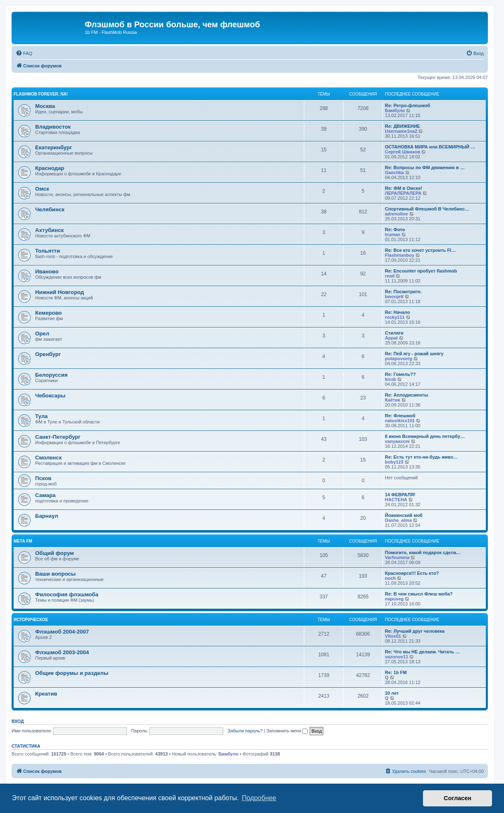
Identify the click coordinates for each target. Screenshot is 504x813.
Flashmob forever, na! (41, 94)
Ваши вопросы (55, 574)
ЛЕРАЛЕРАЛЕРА (403, 193)
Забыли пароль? (245, 731)
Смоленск (48, 458)
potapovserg (399, 359)
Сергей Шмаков (402, 152)
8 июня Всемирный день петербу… (425, 436)
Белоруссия (51, 375)
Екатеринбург (54, 147)
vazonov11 (397, 657)
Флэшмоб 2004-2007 (62, 632)
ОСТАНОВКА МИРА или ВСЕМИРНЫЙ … (430, 147)
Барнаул (47, 516)
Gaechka (394, 172)
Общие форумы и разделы (72, 673)
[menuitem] (24, 53)
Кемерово (48, 313)
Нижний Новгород (60, 292)
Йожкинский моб (404, 515)
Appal (391, 338)
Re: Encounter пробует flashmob (421, 271)
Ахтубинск (49, 230)
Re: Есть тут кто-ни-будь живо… (421, 457)
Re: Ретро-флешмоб (407, 105)
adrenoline (397, 214)
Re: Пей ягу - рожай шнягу (414, 354)
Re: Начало (398, 312)
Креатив (46, 694)
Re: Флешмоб (400, 416)
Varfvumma (397, 557)
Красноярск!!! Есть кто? (412, 573)
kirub (391, 379)
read (390, 276)
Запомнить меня (287, 731)
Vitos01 (393, 636)
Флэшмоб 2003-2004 (62, 652)
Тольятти (48, 251)
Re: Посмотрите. (403, 292)
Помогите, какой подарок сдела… (423, 552)
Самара (45, 495)
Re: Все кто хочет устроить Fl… (420, 250)
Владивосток (53, 127)
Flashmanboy (400, 255)
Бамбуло (395, 110)
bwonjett (394, 297)
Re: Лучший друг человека (415, 631)
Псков (43, 478)
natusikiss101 (400, 421)
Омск (42, 189)
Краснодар (50, 168)
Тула (41, 416)
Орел (42, 334)
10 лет (392, 693)
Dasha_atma (398, 520)
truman (393, 234)
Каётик (393, 400)
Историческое (31, 620)
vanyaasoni (397, 441)
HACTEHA (396, 500)
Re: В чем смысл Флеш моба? (419, 594)
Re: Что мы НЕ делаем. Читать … (422, 652)
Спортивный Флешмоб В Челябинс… (427, 209)
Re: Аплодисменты (406, 395)
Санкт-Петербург (58, 437)
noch (390, 578)
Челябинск (50, 209)
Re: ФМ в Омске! (404, 188)
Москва (45, 106)
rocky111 (395, 317)
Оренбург (48, 354)
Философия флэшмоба (67, 594)
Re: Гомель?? (400, 374)
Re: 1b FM (396, 672)
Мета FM (23, 541)
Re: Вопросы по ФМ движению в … (425, 167)
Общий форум (55, 553)
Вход (18, 721)
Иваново (47, 271)
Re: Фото (395, 230)
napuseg (394, 599)
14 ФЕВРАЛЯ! (400, 495)
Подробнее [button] (259, 798)
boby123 (394, 462)
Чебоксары (50, 396)
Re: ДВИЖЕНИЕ (402, 126)
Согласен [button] (457, 798)
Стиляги (394, 333)
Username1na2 (401, 131)
